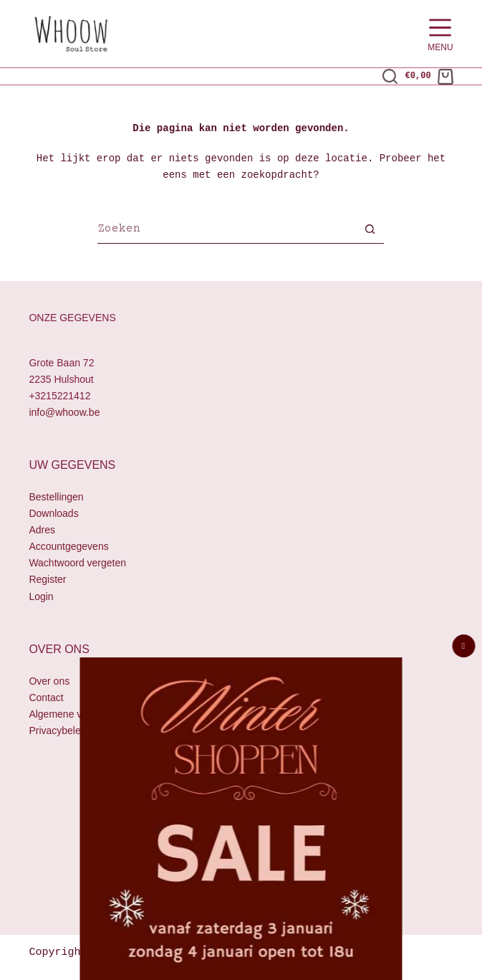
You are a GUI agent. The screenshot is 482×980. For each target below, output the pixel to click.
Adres (42, 530)
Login (41, 596)
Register (47, 580)
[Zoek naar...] (226, 231)
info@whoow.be (64, 412)
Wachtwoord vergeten (77, 563)
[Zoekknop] (370, 231)
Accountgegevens (68, 547)
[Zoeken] (390, 76)
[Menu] (440, 34)
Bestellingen (56, 497)
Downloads (53, 513)
